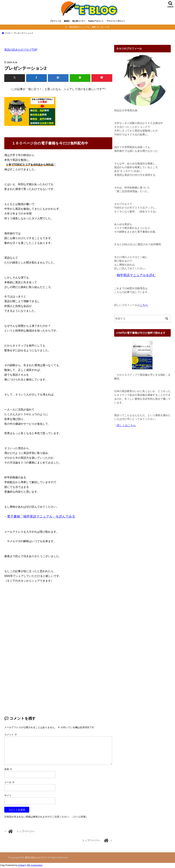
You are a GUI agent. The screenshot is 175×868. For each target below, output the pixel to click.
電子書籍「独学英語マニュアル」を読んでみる (41, 517)
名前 (8, 770)
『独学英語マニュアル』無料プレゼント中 (88, 28)
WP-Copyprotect (35, 866)
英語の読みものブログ (36, 858)
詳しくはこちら (126, 426)
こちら (144, 306)
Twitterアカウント (96, 22)
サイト (8, 796)
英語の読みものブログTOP (21, 50)
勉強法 (67, 22)
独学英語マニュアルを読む (136, 276)
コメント (11, 735)
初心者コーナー (79, 22)
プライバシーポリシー (116, 22)
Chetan (21, 866)
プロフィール (56, 22)
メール (9, 783)
